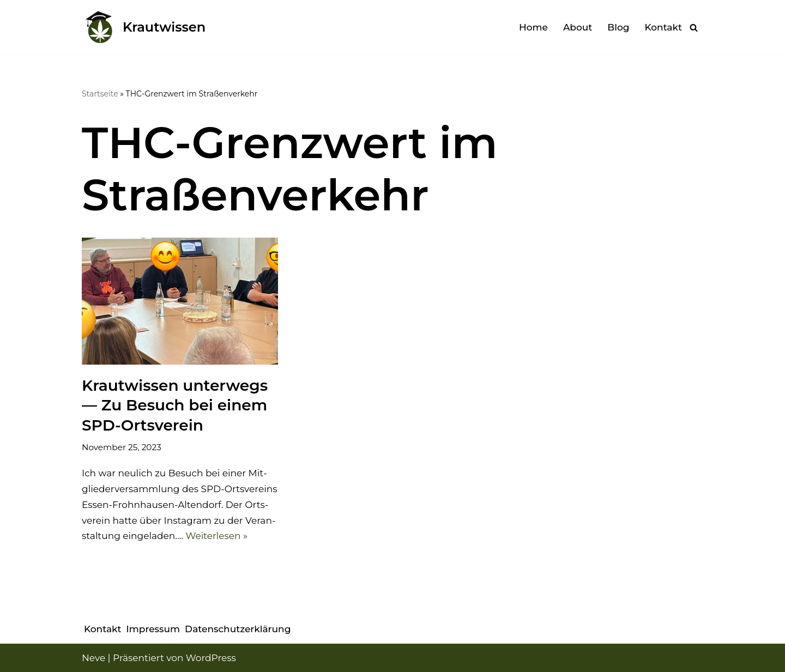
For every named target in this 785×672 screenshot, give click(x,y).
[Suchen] (694, 28)
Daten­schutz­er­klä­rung (238, 629)
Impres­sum (153, 629)
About (578, 27)
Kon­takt (663, 27)
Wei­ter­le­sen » (216, 536)
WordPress (211, 658)
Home (533, 27)
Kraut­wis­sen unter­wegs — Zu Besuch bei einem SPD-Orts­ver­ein (175, 405)
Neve (93, 658)
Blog (618, 27)
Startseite (100, 94)
